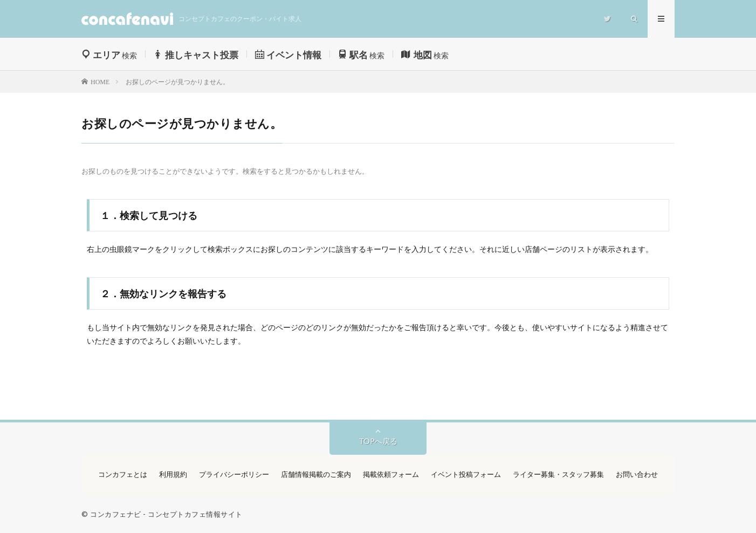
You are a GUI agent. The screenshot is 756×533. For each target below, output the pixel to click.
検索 (109, 55)
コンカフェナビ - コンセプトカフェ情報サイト (166, 514)
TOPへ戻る (378, 441)
